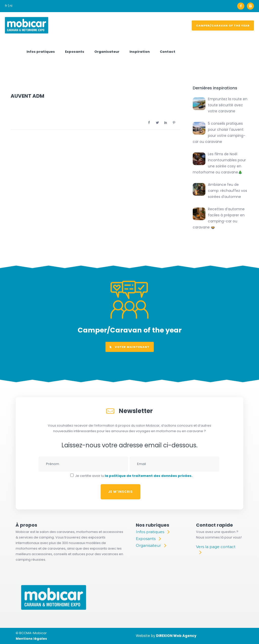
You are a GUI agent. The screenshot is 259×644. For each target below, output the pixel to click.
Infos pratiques (41, 52)
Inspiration (140, 52)
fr (6, 6)
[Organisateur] (151, 546)
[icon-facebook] (242, 6)
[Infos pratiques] (153, 532)
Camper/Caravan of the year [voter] (223, 25)
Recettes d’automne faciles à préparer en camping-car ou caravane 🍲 (219, 218)
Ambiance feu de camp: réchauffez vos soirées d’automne (228, 191)
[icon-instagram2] (250, 6)
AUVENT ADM (27, 96)
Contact (168, 52)
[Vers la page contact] (217, 550)
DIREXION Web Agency (176, 636)
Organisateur (107, 52)
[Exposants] (148, 539)
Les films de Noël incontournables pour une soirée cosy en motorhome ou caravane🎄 (219, 163)
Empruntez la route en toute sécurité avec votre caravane (228, 105)
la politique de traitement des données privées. (149, 476)
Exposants (75, 52)
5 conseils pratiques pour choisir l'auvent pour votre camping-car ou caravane (219, 133)
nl (11, 6)
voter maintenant (130, 347)
